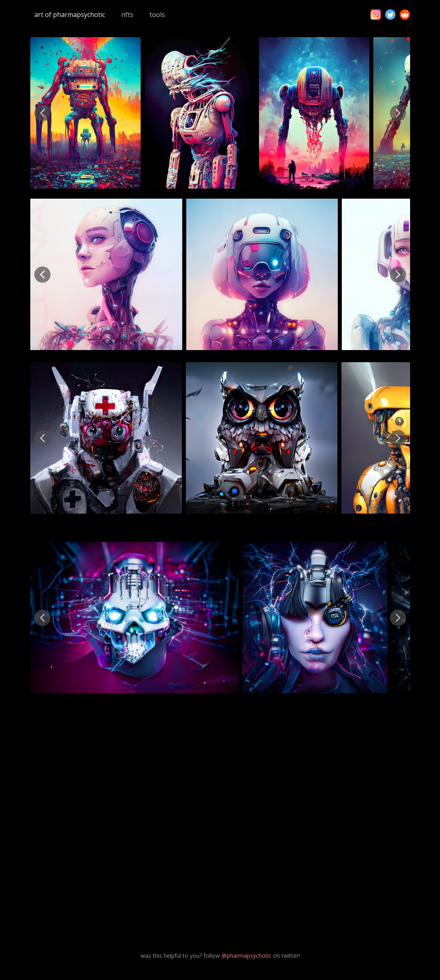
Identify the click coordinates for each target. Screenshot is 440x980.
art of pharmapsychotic (70, 15)
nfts (127, 15)
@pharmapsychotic (246, 956)
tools (157, 15)
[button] (42, 113)
